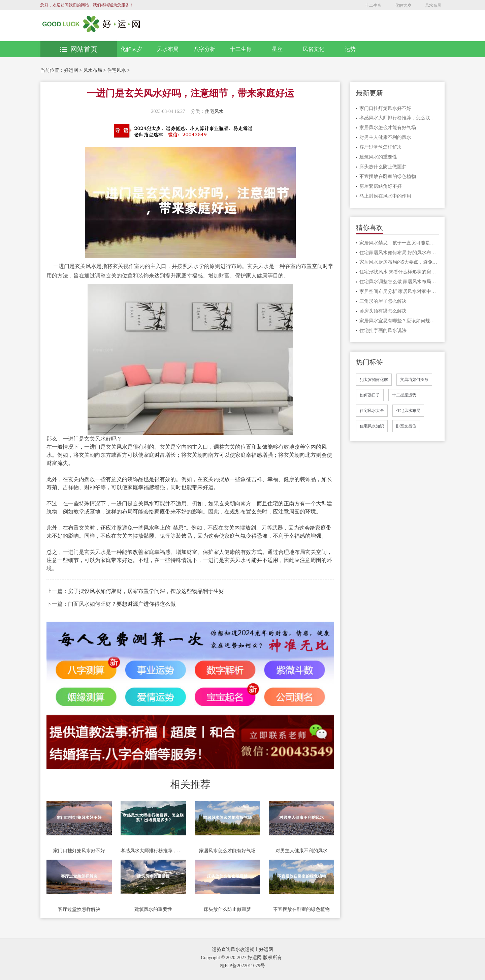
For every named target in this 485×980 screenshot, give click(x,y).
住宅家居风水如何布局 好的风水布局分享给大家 (399, 253)
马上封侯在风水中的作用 (385, 196)
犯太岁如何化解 (374, 380)
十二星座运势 (404, 395)
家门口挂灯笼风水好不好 (79, 851)
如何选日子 (370, 395)
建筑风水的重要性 (153, 909)
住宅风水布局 (408, 411)
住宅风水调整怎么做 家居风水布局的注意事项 (399, 282)
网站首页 (79, 49)
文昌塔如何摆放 (414, 380)
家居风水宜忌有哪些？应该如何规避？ (399, 321)
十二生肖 (373, 5)
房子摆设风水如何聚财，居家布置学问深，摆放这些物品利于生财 (146, 591)
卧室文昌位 (406, 426)
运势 (350, 49)
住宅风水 (117, 70)
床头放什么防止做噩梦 (227, 909)
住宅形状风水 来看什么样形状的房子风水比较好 (399, 272)
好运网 (71, 70)
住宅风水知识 (372, 426)
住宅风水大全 (372, 411)
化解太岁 (403, 5)
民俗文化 (314, 49)
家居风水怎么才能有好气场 (227, 851)
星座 (277, 49)
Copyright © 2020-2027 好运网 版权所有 (241, 958)
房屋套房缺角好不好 (381, 186)
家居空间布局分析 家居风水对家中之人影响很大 (399, 291)
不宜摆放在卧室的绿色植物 (301, 909)
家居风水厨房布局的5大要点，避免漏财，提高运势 (399, 262)
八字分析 (204, 49)
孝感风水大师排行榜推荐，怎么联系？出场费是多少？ (153, 851)
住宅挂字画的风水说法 (383, 331)
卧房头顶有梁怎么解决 (383, 311)
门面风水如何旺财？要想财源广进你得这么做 (122, 604)
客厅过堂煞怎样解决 (79, 909)
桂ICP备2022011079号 (242, 966)
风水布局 (433, 5)
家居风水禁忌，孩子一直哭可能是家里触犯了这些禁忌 (399, 243)
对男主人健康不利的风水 (301, 851)
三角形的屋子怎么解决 (383, 301)
